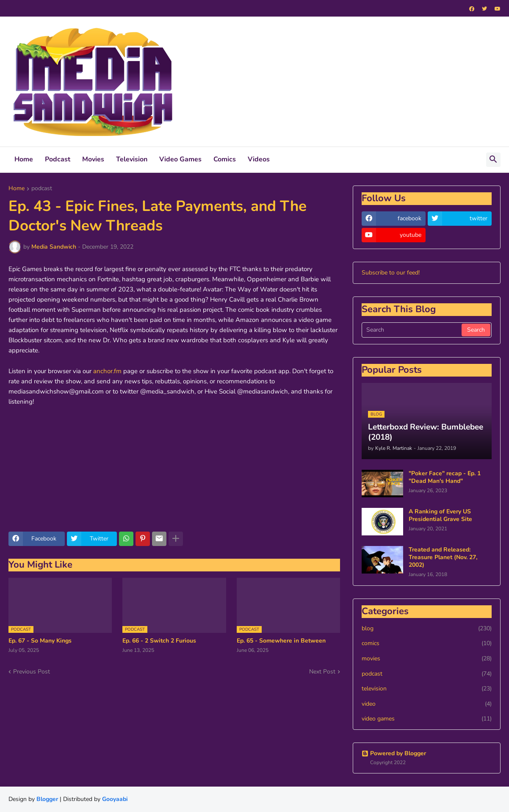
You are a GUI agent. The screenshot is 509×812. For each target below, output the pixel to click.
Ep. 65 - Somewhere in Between (281, 641)
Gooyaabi (115, 799)
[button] (493, 160)
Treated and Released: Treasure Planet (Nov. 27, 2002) (443, 557)
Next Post (322, 672)
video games (427, 719)
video (427, 704)
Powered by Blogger (394, 753)
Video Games (180, 159)
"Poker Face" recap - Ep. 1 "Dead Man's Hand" (445, 477)
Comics (225, 159)
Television (132, 159)
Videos (259, 159)
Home (24, 159)
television (427, 689)
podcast (42, 189)
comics (427, 643)
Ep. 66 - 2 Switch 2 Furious (159, 641)
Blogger (47, 799)
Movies (93, 159)
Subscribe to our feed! (391, 273)
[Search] (412, 330)
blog (427, 629)
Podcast (58, 159)
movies (427, 659)
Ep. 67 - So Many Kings (40, 641)
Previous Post (32, 672)
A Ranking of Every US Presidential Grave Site (440, 515)
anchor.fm (107, 371)
